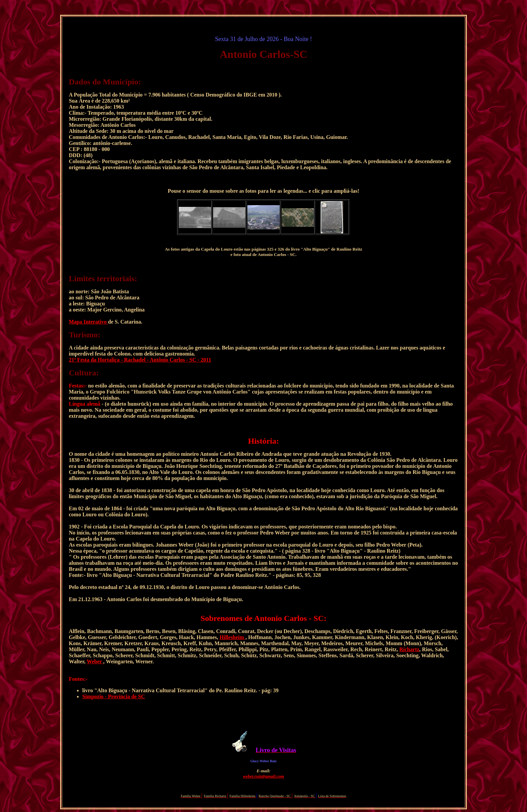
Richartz (409, 649)
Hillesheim (232, 637)
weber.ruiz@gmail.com (263, 776)
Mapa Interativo (88, 322)
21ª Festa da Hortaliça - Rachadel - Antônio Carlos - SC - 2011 (140, 360)
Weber (95, 661)
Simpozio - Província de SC (114, 696)
